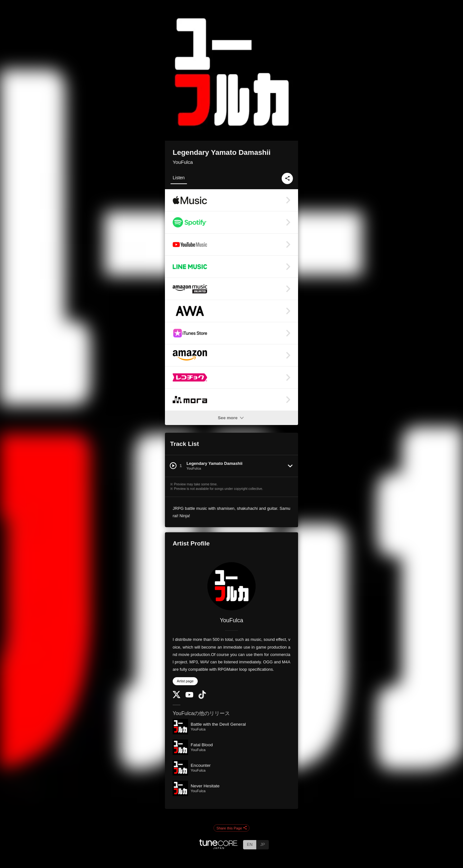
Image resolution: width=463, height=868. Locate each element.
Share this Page (232, 828)
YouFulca (183, 162)
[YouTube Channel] (189, 696)
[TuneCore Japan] (219, 847)
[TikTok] (202, 698)
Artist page (185, 681)
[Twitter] (177, 697)
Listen (179, 178)
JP (263, 844)
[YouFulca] (232, 586)
